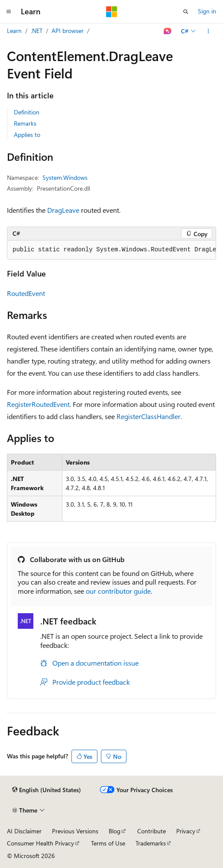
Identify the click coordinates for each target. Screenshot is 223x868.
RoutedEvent (26, 293)
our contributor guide (118, 591)
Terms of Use (108, 843)
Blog (115, 831)
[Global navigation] (9, 12)
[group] (111, 250)
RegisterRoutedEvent (38, 404)
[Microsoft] (112, 12)
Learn (14, 31)
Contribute (152, 831)
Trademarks (151, 843)
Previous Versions (75, 831)
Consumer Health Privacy (40, 843)
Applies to (27, 135)
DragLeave (63, 210)
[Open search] (186, 12)
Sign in (207, 11)
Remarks (25, 123)
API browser (68, 31)
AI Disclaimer (24, 831)
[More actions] (208, 31)
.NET (37, 31)
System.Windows (65, 177)
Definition (27, 112)
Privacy (186, 831)
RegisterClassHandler (149, 416)
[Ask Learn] (168, 31)
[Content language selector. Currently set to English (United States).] (47, 790)
